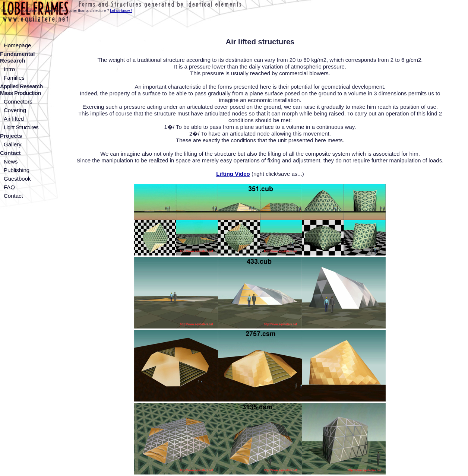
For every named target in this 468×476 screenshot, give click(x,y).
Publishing (17, 170)
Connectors (18, 101)
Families (14, 78)
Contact (13, 196)
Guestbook (17, 179)
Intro (9, 69)
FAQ (9, 187)
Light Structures (21, 127)
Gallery (13, 144)
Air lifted (14, 119)
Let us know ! (121, 11)
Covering (15, 110)
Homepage (17, 45)
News (11, 161)
